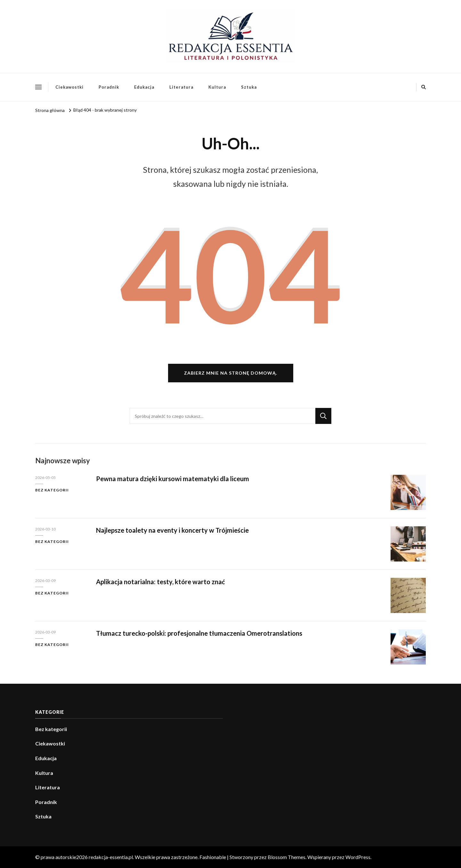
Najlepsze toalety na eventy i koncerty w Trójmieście (172, 530)
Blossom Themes (287, 857)
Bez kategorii (52, 490)
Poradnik (109, 87)
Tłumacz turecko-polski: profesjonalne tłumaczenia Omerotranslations (199, 633)
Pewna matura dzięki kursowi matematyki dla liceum (173, 479)
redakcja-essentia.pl (111, 857)
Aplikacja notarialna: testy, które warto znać (161, 582)
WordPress (358, 857)
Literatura (181, 87)
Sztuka (249, 87)
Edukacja (144, 87)
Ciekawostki (69, 87)
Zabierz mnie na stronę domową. (231, 373)
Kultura (217, 87)
